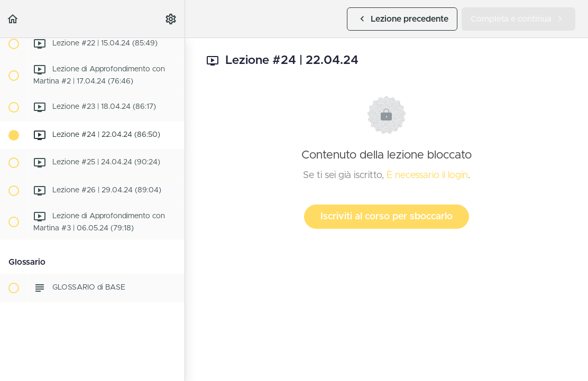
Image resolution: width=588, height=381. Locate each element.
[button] (13, 19)
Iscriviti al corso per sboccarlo (387, 217)
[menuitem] (171, 19)
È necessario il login (427, 175)
